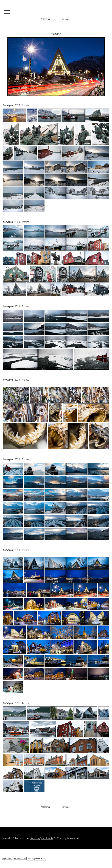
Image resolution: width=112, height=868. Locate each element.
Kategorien (46, 19)
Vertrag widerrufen (36, 859)
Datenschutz (19, 859)
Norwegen (66, 19)
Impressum (7, 859)
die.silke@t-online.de (41, 838)
